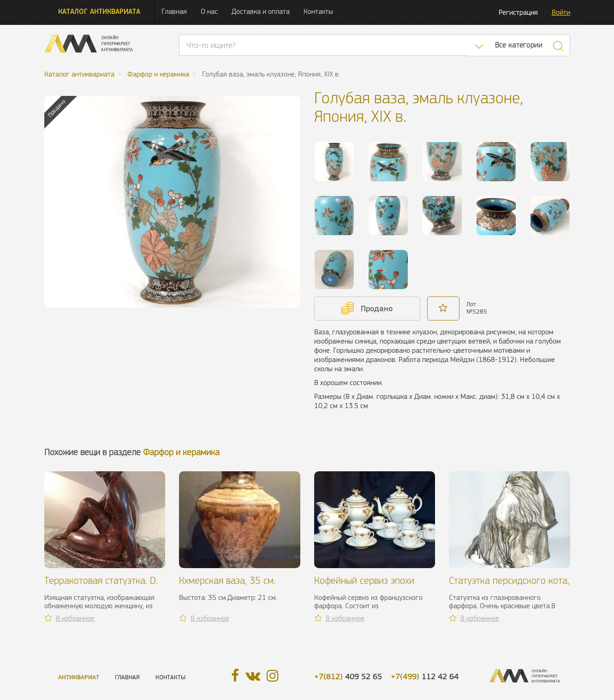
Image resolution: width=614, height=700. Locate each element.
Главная (174, 11)
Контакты (318, 11)
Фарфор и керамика (181, 452)
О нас (209, 11)
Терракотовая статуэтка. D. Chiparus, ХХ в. (101, 586)
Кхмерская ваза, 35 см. (227, 580)
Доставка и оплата (261, 11)
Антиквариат (79, 677)
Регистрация (518, 12)
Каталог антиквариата (99, 11)
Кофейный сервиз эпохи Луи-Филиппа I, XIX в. (364, 586)
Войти (561, 12)
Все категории (519, 45)
